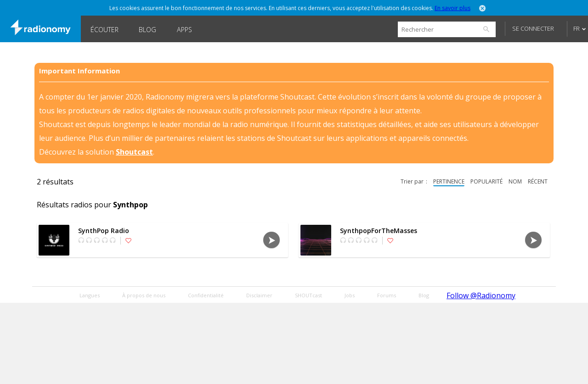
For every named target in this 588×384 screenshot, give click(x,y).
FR (577, 28)
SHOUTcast (308, 295)
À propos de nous (144, 295)
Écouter (105, 30)
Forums (387, 295)
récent (538, 181)
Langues (90, 295)
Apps (184, 30)
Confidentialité (206, 295)
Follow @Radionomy (481, 295)
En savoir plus (452, 8)
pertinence (449, 181)
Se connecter (533, 28)
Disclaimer (259, 295)
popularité (486, 181)
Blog (147, 30)
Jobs (350, 295)
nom (515, 181)
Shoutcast (134, 152)
